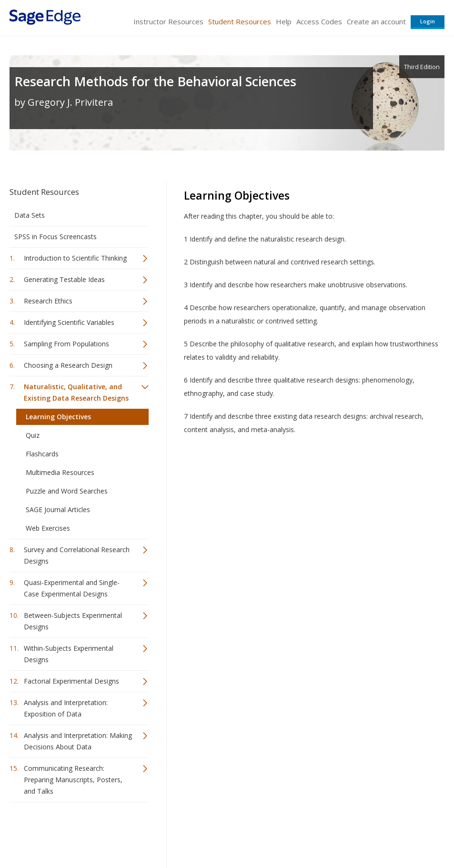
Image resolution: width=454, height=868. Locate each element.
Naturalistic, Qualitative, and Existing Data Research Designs (76, 392)
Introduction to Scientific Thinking (75, 258)
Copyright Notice (328, 833)
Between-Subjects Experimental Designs (73, 621)
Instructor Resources (168, 21)
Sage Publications (64, 833)
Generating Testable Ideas (64, 279)
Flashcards (42, 454)
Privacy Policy (382, 833)
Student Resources (240, 21)
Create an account (376, 21)
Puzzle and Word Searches (67, 491)
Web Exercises (48, 528)
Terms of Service (270, 833)
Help (284, 21)
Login (428, 21)
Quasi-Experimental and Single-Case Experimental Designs (72, 588)
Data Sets (30, 215)
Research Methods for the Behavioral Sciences (155, 81)
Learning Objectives (58, 417)
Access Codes (319, 21)
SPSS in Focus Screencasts (55, 237)
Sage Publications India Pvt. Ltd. (148, 833)
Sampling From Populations (66, 344)
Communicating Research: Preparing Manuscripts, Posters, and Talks (73, 780)
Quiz (33, 435)
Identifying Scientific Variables (69, 322)
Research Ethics (48, 301)
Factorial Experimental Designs (71, 681)
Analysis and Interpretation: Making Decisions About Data (78, 741)
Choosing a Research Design (68, 365)
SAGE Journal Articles (58, 510)
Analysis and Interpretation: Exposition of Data (66, 708)
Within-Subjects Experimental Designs (69, 654)
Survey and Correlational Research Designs (77, 555)
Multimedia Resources (60, 472)
